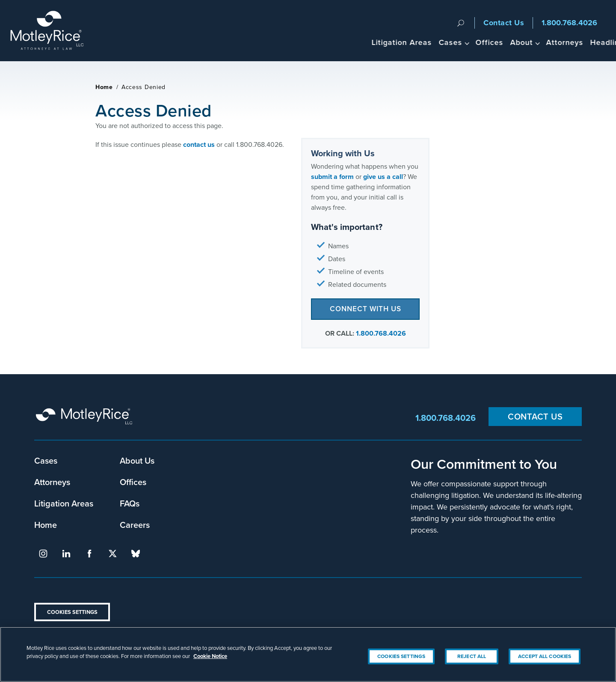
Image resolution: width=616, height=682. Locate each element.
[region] (308, 654)
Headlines (568, 42)
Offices (449, 42)
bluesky (136, 554)
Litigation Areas (361, 42)
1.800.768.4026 (569, 23)
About (481, 42)
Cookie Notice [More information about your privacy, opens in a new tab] (210, 656)
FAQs (130, 503)
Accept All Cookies (545, 656)
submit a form (332, 177)
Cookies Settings (72, 612)
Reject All (472, 656)
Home (104, 87)
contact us (199, 144)
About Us (137, 460)
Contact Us (504, 23)
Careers (135, 525)
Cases (410, 42)
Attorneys (524, 42)
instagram (43, 554)
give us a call (383, 177)
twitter (113, 554)
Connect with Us (366, 309)
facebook (89, 554)
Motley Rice (86, 418)
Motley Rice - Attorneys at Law (52, 31)
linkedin (66, 554)
